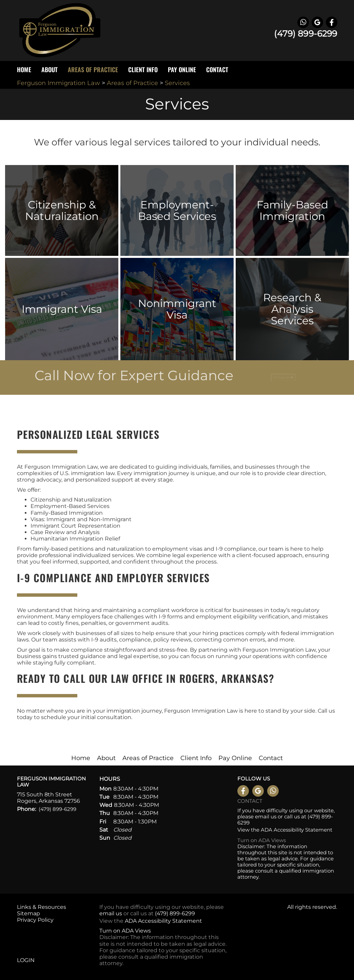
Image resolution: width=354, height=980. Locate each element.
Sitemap (28, 913)
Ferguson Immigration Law (58, 83)
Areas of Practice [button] (93, 69)
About (106, 758)
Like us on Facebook (332, 22)
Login (26, 960)
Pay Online (182, 69)
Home (24, 69)
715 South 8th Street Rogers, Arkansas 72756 (48, 798)
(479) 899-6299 (306, 34)
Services (177, 83)
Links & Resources (42, 907)
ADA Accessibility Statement (297, 830)
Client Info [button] (143, 69)
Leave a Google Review (317, 22)
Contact (217, 69)
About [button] (50, 69)
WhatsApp (303, 22)
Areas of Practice (133, 83)
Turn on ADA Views (262, 840)
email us (266, 816)
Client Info (196, 758)
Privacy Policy (35, 920)
